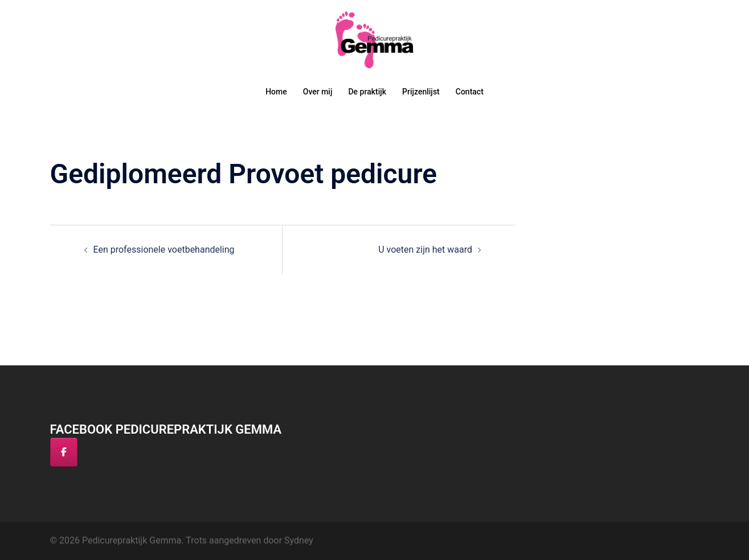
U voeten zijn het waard (425, 250)
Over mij (318, 92)
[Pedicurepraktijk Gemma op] (94, 452)
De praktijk (367, 92)
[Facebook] (64, 452)
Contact (470, 92)
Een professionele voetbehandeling (164, 250)
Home (276, 92)
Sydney (299, 540)
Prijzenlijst (421, 92)
